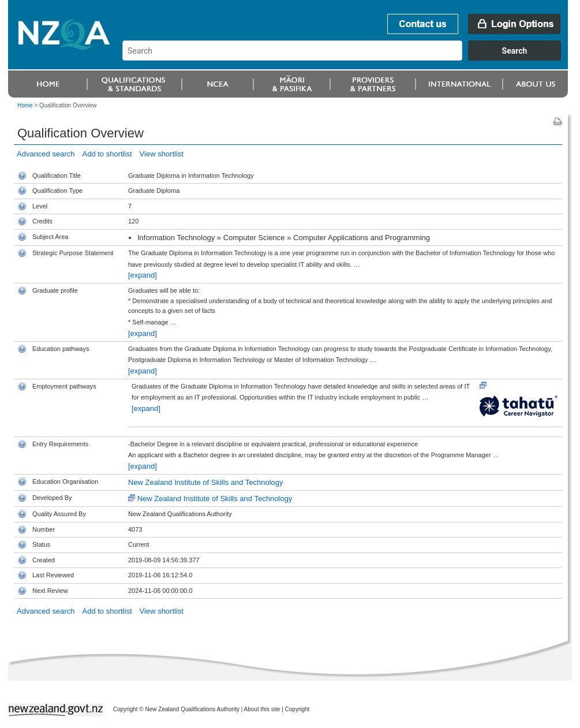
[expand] (143, 275)
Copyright (298, 709)
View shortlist (162, 154)
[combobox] (347, 58)
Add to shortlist (107, 154)
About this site (262, 709)
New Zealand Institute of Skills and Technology (206, 482)
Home (25, 105)
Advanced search (46, 154)
